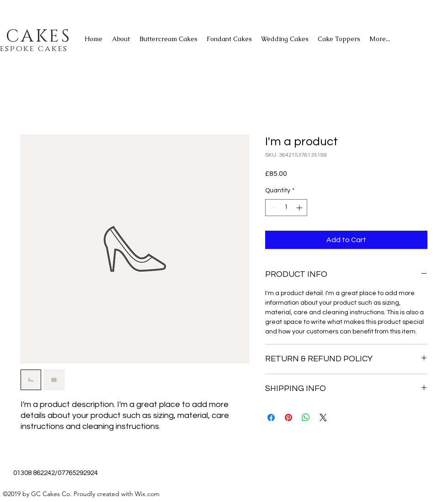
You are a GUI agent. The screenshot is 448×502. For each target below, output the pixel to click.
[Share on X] (323, 417)
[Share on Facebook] (271, 417)
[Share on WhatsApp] (306, 417)
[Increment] (300, 208)
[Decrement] (272, 208)
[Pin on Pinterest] (288, 417)
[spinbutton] (286, 208)
